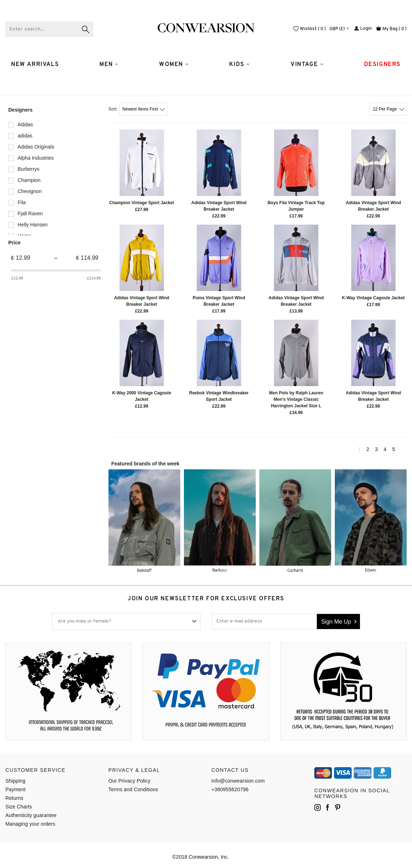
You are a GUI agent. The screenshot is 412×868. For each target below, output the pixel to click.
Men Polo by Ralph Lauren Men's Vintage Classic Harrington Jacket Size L (296, 399)
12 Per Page (385, 109)
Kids (240, 65)
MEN (109, 65)
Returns (14, 798)
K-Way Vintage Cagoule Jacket (373, 298)
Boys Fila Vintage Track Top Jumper (296, 206)
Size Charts (19, 807)
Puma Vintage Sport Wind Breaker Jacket (219, 301)
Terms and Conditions (133, 789)
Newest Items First (141, 109)
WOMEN (174, 65)
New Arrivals (35, 65)
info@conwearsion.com (238, 781)
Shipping (15, 781)
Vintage (307, 65)
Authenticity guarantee (31, 815)
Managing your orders (30, 824)
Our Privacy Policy (129, 781)
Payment (15, 789)
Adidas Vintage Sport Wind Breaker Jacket (219, 206)
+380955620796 (230, 789)
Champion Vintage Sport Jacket (142, 203)
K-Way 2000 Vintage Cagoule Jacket (142, 396)
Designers (383, 65)
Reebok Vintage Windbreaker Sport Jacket (219, 396)
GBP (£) (339, 29)
